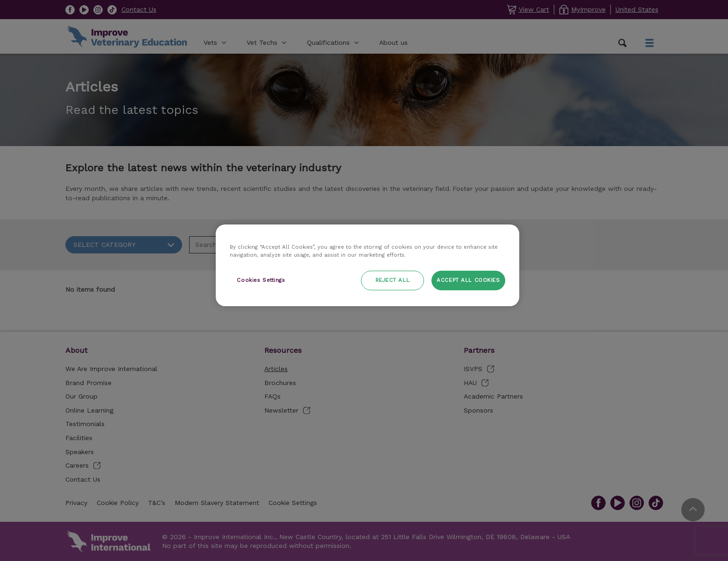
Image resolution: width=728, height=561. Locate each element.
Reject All (393, 280)
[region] (368, 265)
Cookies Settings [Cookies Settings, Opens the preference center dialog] (261, 280)
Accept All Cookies (468, 280)
